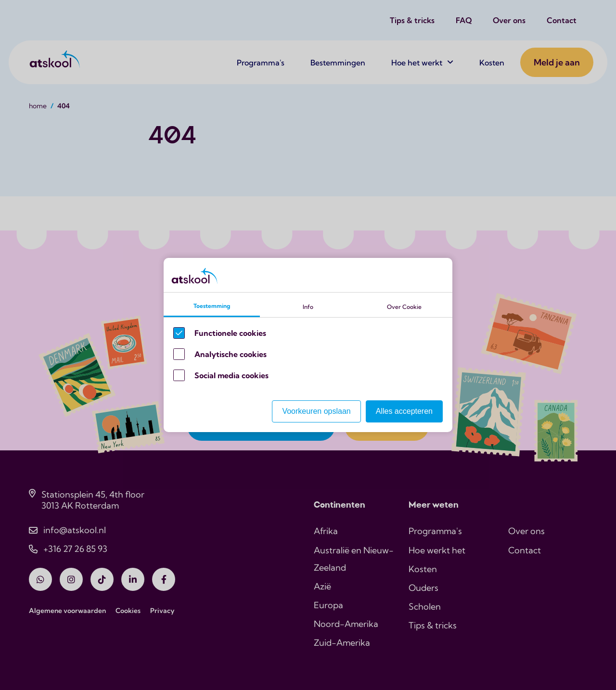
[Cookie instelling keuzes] (308, 345)
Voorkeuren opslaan (316, 411)
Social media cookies (231, 375)
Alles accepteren (404, 411)
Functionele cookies (230, 333)
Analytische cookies (231, 354)
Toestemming (212, 306)
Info (308, 307)
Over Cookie (404, 307)
